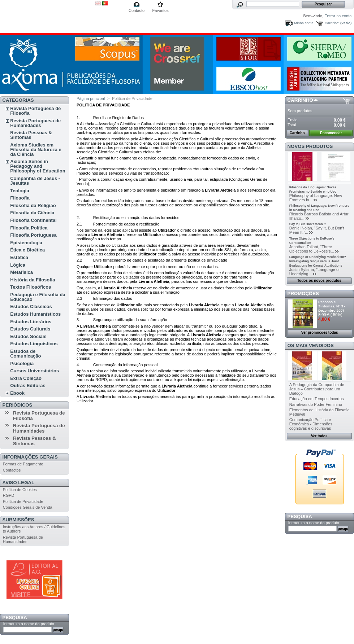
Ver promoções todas (320, 332)
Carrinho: (332, 23)
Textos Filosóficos (31, 287)
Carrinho (300, 100)
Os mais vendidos (311, 345)
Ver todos (319, 436)
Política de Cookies (20, 490)
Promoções (303, 293)
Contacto (137, 10)
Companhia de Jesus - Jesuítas (35, 181)
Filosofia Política (29, 228)
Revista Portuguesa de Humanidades (35, 123)
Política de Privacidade (23, 501)
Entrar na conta (338, 16)
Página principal (91, 98)
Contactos (12, 470)
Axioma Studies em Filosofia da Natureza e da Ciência (36, 150)
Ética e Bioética (27, 250)
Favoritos (160, 10)
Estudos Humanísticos (35, 314)
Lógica (18, 265)
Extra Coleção (26, 378)
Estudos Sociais (28, 336)
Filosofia (20, 198)
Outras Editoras (28, 385)
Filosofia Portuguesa (33, 235)
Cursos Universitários (34, 371)
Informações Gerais (30, 457)
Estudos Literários (31, 322)
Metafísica (21, 272)
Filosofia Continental (33, 220)
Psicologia (22, 363)
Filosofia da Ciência (32, 213)
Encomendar (331, 133)
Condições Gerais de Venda (28, 507)
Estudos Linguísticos (34, 344)
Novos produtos (310, 146)
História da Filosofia (33, 280)
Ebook (17, 393)
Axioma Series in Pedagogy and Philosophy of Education (38, 166)
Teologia (20, 191)
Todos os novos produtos (319, 281)
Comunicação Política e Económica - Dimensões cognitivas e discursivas (311, 424)
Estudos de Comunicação (25, 354)
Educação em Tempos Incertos (317, 399)
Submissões (18, 520)
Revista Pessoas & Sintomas (31, 135)
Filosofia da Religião (33, 205)
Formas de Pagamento (23, 464)
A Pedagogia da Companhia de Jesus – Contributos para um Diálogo (317, 389)
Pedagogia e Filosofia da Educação (38, 297)
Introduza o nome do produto (29, 624)
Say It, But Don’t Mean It (308, 224)
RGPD (9, 495)
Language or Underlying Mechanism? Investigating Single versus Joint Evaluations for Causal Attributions (318, 261)
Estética (19, 257)
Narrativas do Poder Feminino (316, 404)
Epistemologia (26, 243)
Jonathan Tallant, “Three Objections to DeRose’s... (312, 249)
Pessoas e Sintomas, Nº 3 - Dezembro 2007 (332, 306)
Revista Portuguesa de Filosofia (35, 111)
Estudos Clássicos (31, 306)
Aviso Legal (18, 483)
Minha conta (304, 23)
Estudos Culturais (30, 329)
